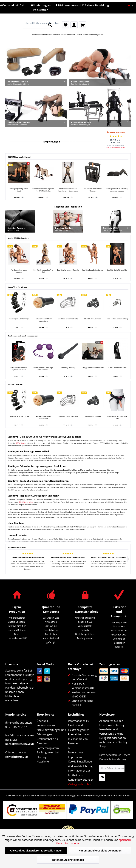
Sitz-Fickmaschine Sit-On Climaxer (93, 190)
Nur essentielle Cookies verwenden (100, 851)
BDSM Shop (20, 443)
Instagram (47, 679)
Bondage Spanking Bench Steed (19, 190)
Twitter (47, 671)
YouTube (40, 679)
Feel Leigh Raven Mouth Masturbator (43, 320)
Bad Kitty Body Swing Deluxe (93, 270)
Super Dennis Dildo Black (117, 368)
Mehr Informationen (68, 843)
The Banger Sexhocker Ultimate (19, 271)
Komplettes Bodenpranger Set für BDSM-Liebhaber (43, 190)
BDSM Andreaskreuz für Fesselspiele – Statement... (68, 190)
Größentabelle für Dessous (47, 741)
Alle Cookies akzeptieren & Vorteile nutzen (36, 851)
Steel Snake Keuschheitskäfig (117, 319)
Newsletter (43, 761)
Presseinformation (79, 734)
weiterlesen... (13, 700)
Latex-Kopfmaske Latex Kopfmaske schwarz (19, 369)
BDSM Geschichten (26, 502)
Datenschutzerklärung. (113, 759)
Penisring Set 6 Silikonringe (19, 319)
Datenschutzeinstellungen (68, 860)
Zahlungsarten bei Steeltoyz (48, 755)
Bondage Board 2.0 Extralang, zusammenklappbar (117, 190)
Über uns (42, 721)
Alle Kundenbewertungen (116, 147)
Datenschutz (76, 752)
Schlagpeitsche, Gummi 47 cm (93, 368)
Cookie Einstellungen (81, 761)
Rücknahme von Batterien (78, 741)
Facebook (40, 671)
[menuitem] (39, 25)
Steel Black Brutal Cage (93, 319)
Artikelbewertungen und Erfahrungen (51, 732)
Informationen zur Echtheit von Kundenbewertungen (81, 775)
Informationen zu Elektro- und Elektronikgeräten (79, 725)
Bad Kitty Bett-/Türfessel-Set (117, 270)
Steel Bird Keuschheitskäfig (68, 319)
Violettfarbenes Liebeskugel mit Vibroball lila (43, 369)
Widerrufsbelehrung (80, 766)
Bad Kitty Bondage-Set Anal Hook (43, 271)
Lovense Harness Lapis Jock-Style (117, 417)
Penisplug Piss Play (68, 368)
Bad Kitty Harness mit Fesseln (68, 270)
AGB (71, 748)
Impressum (75, 757)
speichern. (125, 840)
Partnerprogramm (48, 748)
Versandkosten (46, 725)
